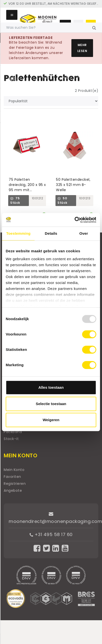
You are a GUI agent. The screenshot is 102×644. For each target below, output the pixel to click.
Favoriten (12, 477)
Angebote (13, 490)
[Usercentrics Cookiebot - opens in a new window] (75, 220)
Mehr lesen (82, 48)
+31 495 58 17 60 (51, 534)
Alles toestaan (51, 387)
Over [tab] (84, 233)
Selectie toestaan (51, 404)
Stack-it (11, 439)
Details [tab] (51, 233)
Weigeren (51, 420)
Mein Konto (14, 470)
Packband (13, 432)
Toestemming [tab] (18, 233)
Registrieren (15, 484)
